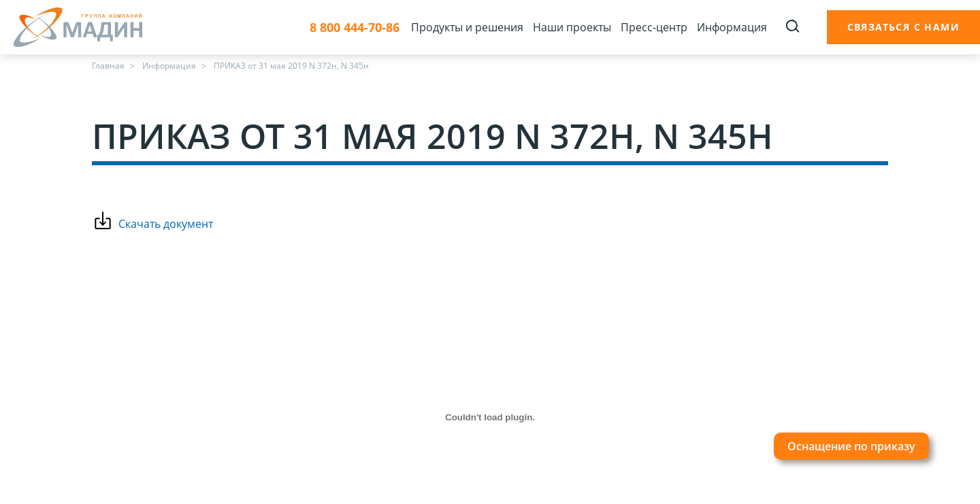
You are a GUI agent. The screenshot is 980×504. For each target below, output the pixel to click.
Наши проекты (572, 27)
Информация (732, 27)
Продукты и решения (467, 27)
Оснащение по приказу (851, 446)
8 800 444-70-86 (355, 28)
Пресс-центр (654, 27)
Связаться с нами (903, 27)
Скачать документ (166, 224)
